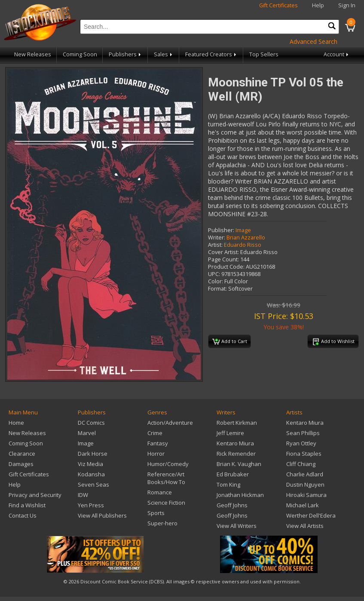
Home (16, 423)
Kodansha (91, 474)
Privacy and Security (35, 495)
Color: (216, 281)
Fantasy (158, 443)
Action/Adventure (170, 423)
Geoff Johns (232, 505)
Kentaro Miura (235, 443)
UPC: (214, 274)
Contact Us (23, 515)
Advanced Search (314, 41)
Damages (21, 464)
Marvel (87, 433)
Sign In (347, 5)
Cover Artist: (223, 252)
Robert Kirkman (237, 423)
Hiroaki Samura (306, 495)
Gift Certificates (278, 5)
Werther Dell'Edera (311, 515)
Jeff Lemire (230, 433)
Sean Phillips (303, 433)
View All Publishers (102, 515)
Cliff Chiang (301, 464)
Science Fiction (166, 503)
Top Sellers (264, 54)
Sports (156, 513)
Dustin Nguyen (305, 484)
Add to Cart (230, 342)
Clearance (22, 454)
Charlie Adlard (305, 474)
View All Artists (305, 526)
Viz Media (90, 464)
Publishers (125, 54)
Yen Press (91, 505)
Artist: (215, 245)
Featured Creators (211, 54)
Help (318, 5)
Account (337, 54)
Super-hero (162, 523)
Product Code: (226, 267)
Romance (160, 492)
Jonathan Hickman (240, 495)
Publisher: (221, 230)
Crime (155, 433)
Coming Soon (80, 54)
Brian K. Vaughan (239, 464)
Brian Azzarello (246, 238)
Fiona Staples (304, 454)
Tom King (228, 484)
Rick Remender (236, 454)
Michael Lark (303, 505)
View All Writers (237, 526)
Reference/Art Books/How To (166, 478)
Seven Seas (93, 484)
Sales (164, 54)
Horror (156, 454)
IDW (83, 495)
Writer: (217, 238)
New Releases (33, 54)
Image (243, 230)
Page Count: (223, 259)
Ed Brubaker (233, 474)
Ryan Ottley (301, 443)
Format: (217, 289)
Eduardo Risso (243, 245)
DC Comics (91, 423)
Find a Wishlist (27, 505)
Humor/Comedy (168, 464)
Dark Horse (93, 454)
